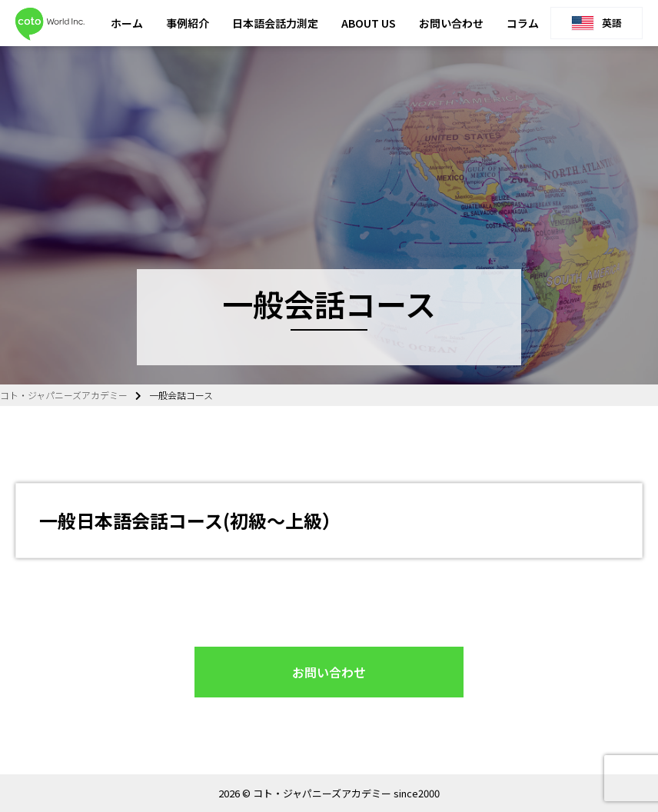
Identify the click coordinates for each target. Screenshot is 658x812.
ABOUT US (369, 23)
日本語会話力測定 (275, 23)
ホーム (127, 23)
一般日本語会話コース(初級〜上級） (190, 520)
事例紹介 (188, 23)
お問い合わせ (451, 23)
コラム (523, 23)
